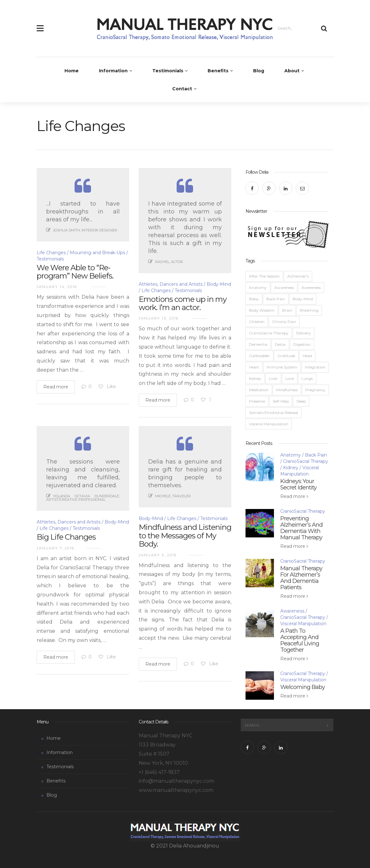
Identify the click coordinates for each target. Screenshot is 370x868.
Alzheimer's (298, 276)
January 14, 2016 (57, 287)
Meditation (259, 390)
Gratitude (286, 356)
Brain (287, 310)
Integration (315, 367)
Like (107, 386)
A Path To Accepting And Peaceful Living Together (300, 640)
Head (307, 356)
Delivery (303, 333)
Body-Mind (151, 518)
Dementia (258, 344)
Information (113, 71)
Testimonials (168, 71)
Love (290, 378)
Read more (56, 387)
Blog (259, 71)
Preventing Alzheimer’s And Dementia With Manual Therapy (301, 528)
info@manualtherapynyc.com (176, 781)
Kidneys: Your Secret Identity (298, 484)
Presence (257, 401)
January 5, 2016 (158, 555)
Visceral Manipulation (269, 424)
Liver (273, 378)
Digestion (302, 344)
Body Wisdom (262, 310)
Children (257, 322)
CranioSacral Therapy (269, 333)
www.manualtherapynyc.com (176, 790)
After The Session (264, 276)
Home (72, 71)
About (292, 71)
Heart (254, 367)
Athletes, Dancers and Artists (171, 284)
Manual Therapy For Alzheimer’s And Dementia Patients (301, 578)
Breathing (309, 310)
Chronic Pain (284, 322)
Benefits (218, 71)
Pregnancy (315, 390)
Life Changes (51, 253)
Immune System (282, 367)
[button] (40, 25)
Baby (254, 299)
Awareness (284, 287)
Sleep (301, 401)
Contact (182, 89)
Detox (280, 344)
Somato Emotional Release (273, 413)
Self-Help (281, 401)
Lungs (307, 378)
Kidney (255, 378)
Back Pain (276, 299)
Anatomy (258, 287)
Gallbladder (259, 356)
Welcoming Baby (303, 687)
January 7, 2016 (55, 548)
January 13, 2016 (159, 318)
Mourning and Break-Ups (97, 253)
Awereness (311, 287)
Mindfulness (287, 390)
